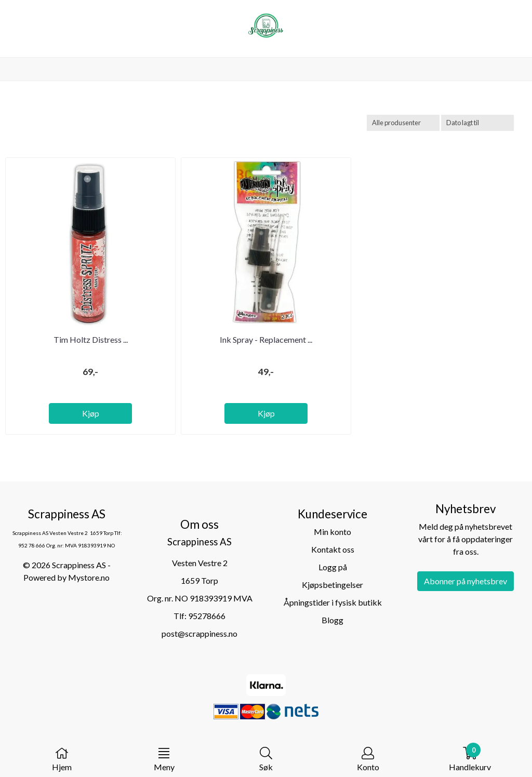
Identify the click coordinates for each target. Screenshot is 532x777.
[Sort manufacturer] (403, 123)
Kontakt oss (333, 549)
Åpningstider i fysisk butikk (333, 602)
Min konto (332, 532)
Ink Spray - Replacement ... (266, 339)
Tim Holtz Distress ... (91, 339)
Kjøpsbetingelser (332, 585)
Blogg (332, 620)
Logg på (333, 567)
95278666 (207, 616)
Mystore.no (89, 577)
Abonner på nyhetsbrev (465, 581)
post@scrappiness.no (199, 633)
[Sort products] (477, 123)
